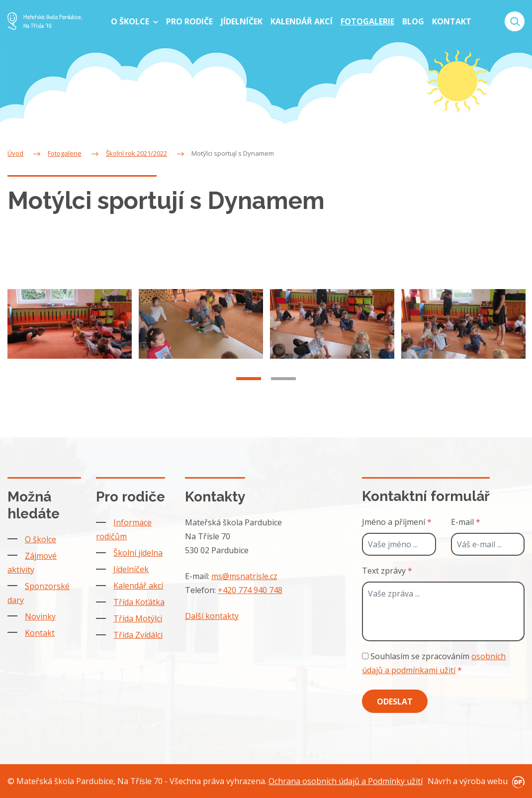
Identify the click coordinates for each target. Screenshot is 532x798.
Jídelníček (131, 569)
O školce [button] (131, 21)
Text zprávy (387, 571)
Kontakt (40, 633)
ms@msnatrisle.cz (244, 576)
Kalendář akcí (138, 586)
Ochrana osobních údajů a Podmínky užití (346, 781)
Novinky (40, 616)
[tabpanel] (70, 337)
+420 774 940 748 (250, 590)
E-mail (466, 522)
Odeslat (395, 701)
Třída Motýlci (138, 618)
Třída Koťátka (139, 602)
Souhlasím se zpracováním (434, 663)
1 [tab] (249, 392)
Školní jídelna (138, 553)
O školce (41, 539)
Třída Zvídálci (138, 635)
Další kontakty (212, 616)
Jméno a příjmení (397, 522)
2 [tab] (283, 392)
